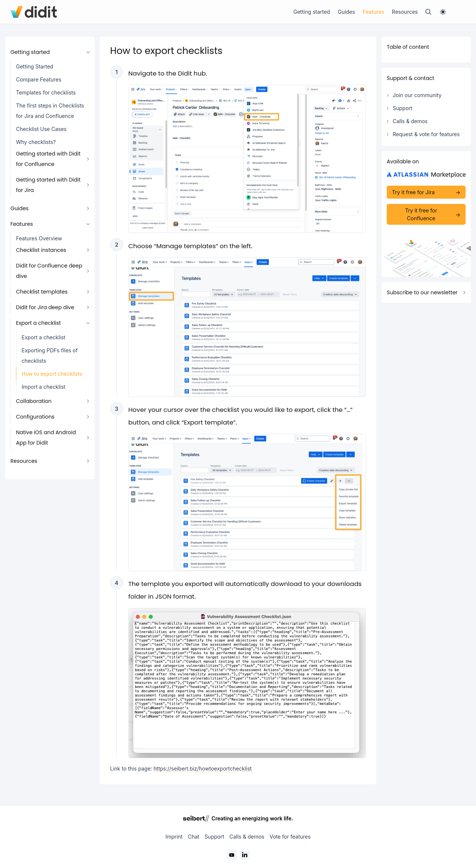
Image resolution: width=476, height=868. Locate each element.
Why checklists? (36, 142)
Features (374, 12)
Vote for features (290, 837)
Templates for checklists (46, 92)
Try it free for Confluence (421, 214)
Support (403, 108)
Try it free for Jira (413, 192)
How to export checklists (52, 374)
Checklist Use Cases (41, 129)
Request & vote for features (426, 134)
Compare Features (39, 79)
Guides (346, 12)
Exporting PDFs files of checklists (50, 355)
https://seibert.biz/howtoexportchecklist (203, 768)
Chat (194, 837)
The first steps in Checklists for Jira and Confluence (50, 111)
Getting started (312, 12)
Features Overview (39, 238)
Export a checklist (44, 337)
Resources (405, 12)
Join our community (417, 95)
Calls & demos (410, 121)
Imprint (174, 837)
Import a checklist (44, 387)
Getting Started (35, 66)
